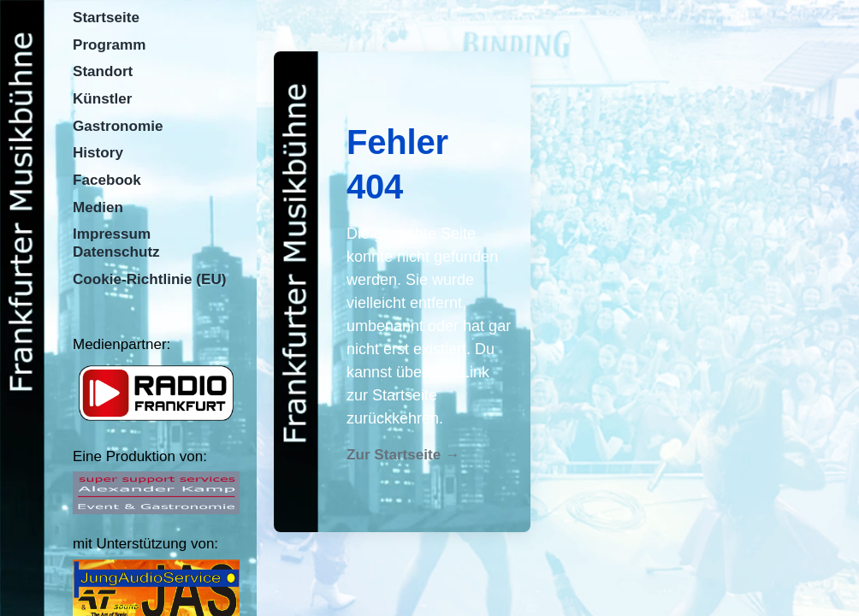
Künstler (102, 99)
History (98, 153)
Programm (110, 45)
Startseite (106, 18)
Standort (103, 71)
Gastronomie (118, 126)
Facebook (107, 180)
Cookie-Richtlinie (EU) (150, 279)
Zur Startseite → (403, 455)
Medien (98, 207)
